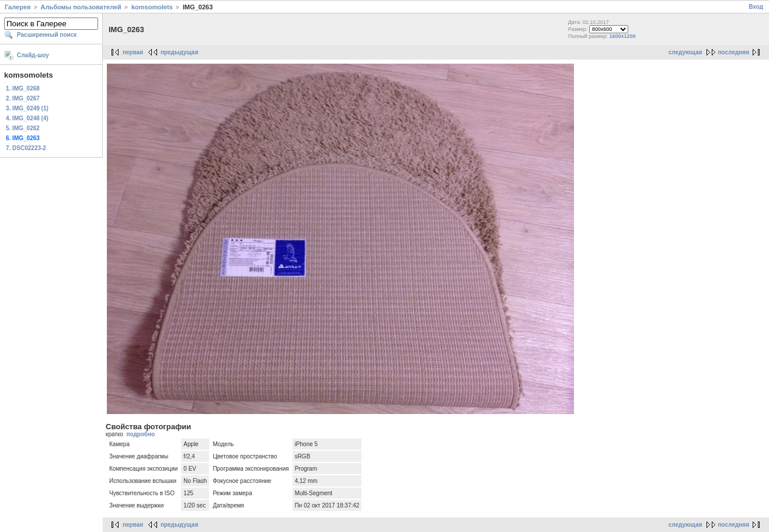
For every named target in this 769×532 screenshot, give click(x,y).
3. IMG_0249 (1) (27, 108)
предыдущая (180, 52)
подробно (140, 434)
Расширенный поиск (47, 35)
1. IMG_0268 (23, 88)
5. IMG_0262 (23, 128)
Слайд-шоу (33, 55)
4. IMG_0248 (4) (27, 118)
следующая (686, 52)
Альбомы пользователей (81, 7)
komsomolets (152, 7)
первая (133, 52)
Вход (756, 7)
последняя (734, 52)
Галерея (18, 7)
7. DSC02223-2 (26, 148)
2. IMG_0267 (23, 98)
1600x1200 (622, 36)
